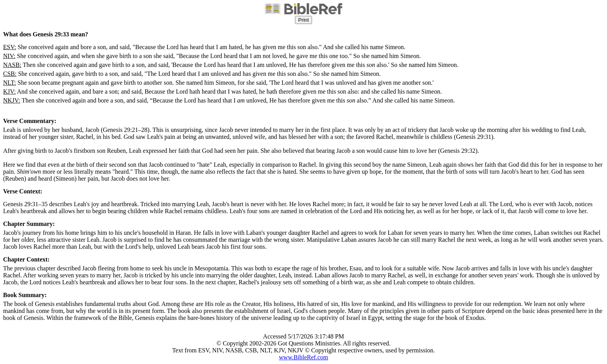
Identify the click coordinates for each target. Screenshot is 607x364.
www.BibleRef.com (304, 357)
